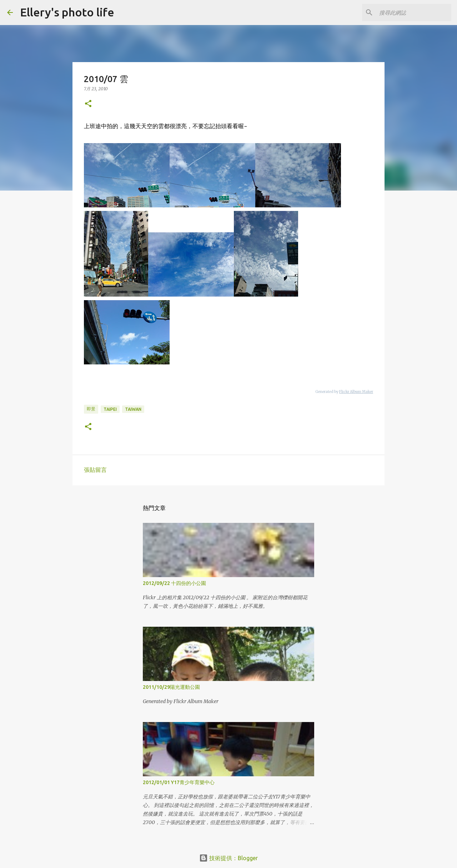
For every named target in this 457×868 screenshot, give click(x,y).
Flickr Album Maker (356, 392)
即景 (91, 409)
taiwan (133, 409)
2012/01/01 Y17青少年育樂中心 (179, 782)
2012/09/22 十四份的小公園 (174, 583)
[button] (88, 104)
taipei (110, 409)
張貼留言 (95, 470)
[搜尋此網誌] (414, 12)
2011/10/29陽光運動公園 (171, 687)
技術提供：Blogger (228, 858)
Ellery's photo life (67, 12)
